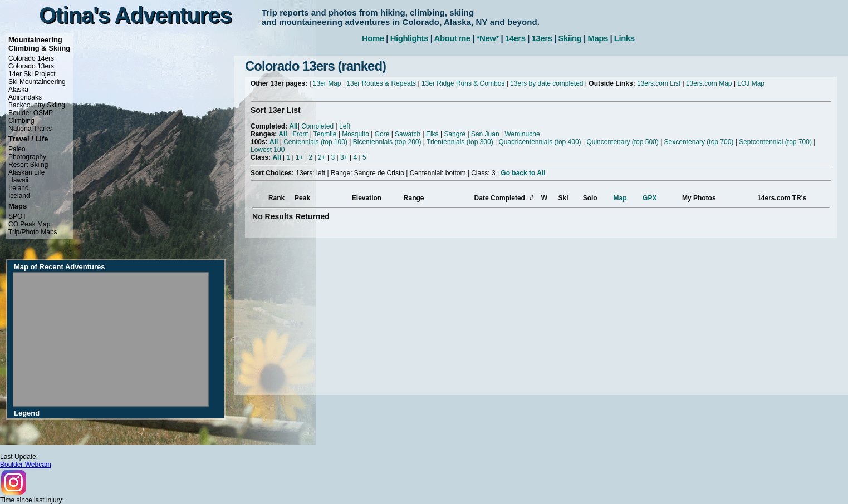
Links (624, 38)
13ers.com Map (709, 83)
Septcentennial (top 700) (775, 142)
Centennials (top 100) (315, 142)
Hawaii (18, 180)
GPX (650, 198)
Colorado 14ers (31, 58)
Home (373, 38)
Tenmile (325, 134)
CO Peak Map (29, 224)
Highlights (409, 38)
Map (620, 198)
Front (300, 134)
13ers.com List (659, 83)
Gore (382, 134)
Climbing (21, 121)
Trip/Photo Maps (33, 232)
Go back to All (523, 173)
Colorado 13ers (31, 66)
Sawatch (408, 134)
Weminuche (522, 134)
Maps (597, 38)
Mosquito (356, 134)
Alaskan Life (26, 172)
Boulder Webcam (26, 465)
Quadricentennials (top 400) (540, 142)
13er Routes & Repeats (381, 83)
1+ (300, 157)
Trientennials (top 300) (460, 142)
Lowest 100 (268, 150)
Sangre (455, 134)
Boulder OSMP (31, 113)
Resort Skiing (28, 165)
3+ (344, 157)
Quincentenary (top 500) (622, 142)
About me (452, 38)
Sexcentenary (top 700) (699, 142)
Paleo (17, 149)
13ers (542, 38)
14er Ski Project (32, 74)
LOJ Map (751, 83)
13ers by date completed (546, 83)
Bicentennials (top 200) (387, 142)
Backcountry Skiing (37, 105)
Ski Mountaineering (37, 82)
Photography (27, 157)
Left (345, 126)
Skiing (570, 38)
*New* (488, 38)
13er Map (327, 83)
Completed (317, 126)
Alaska (18, 90)
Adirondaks (25, 97)
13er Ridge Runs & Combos (463, 83)
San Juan (485, 134)
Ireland (19, 188)
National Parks (30, 129)
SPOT (18, 216)
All (293, 126)
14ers (515, 38)
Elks (432, 134)
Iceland (19, 196)
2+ (322, 157)
